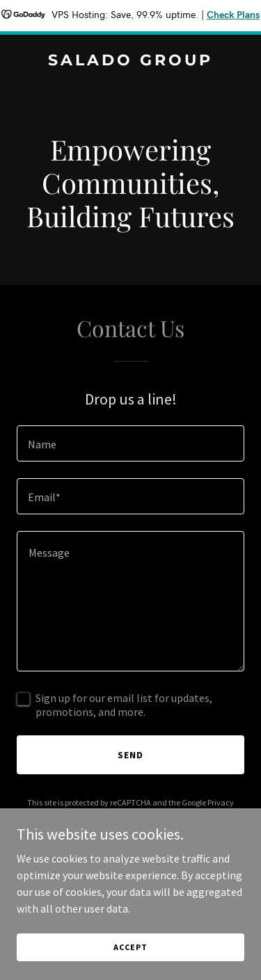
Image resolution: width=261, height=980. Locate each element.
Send (130, 755)
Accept (130, 966)
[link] (130, 61)
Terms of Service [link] (139, 815)
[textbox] (130, 443)
